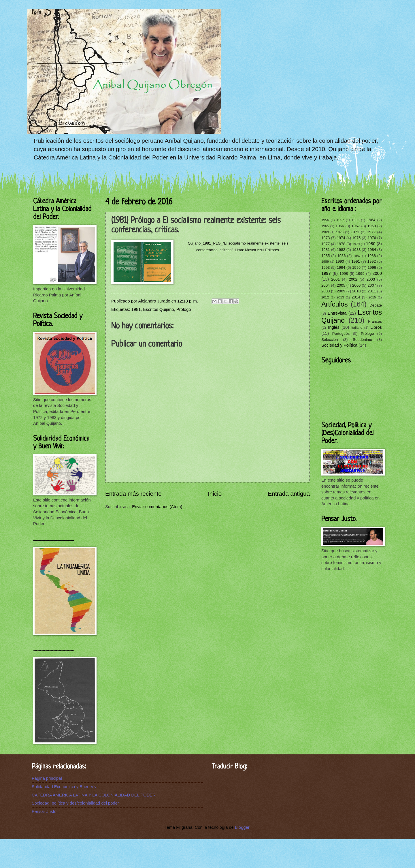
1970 (340, 232)
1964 (371, 220)
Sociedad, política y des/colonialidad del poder (75, 803)
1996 (372, 267)
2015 (372, 297)
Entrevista (337, 313)
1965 (325, 226)
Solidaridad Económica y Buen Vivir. (66, 787)
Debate (376, 305)
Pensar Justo (44, 811)
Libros (376, 327)
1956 (325, 220)
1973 (326, 238)
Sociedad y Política (339, 345)
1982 (341, 250)
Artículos (335, 304)
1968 (372, 226)
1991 (355, 261)
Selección (330, 340)
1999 (360, 274)
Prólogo (184, 309)
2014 (356, 297)
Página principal (47, 778)
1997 (326, 273)
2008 (326, 291)
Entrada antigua (289, 494)
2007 (372, 285)
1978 (341, 244)
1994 (341, 267)
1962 (355, 220)
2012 (325, 297)
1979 (356, 244)
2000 (377, 273)
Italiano (357, 327)
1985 (326, 256)
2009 (341, 291)
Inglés (334, 327)
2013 (340, 297)
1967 (355, 226)
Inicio (215, 494)
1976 (372, 238)
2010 (356, 291)
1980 (371, 244)
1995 (356, 267)
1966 (340, 226)
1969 (325, 232)
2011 (372, 291)
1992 (372, 261)
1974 (341, 238)
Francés (375, 321)
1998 (344, 274)
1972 (371, 232)
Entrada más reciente (133, 494)
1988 (372, 256)
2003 (371, 279)
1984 (372, 250)
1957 (340, 220)
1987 (357, 256)
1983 (356, 250)
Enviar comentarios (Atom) (157, 507)
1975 (356, 238)
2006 (356, 285)
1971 (355, 232)
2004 (326, 285)
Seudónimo (362, 340)
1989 (325, 261)
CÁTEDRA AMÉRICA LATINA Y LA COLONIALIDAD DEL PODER (94, 795)
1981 (136, 309)
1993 (326, 267)
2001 (335, 279)
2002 (353, 279)
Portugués (341, 334)
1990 (340, 261)
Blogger (242, 827)
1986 (341, 256)
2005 (341, 285)
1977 (326, 244)
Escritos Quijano (159, 309)
